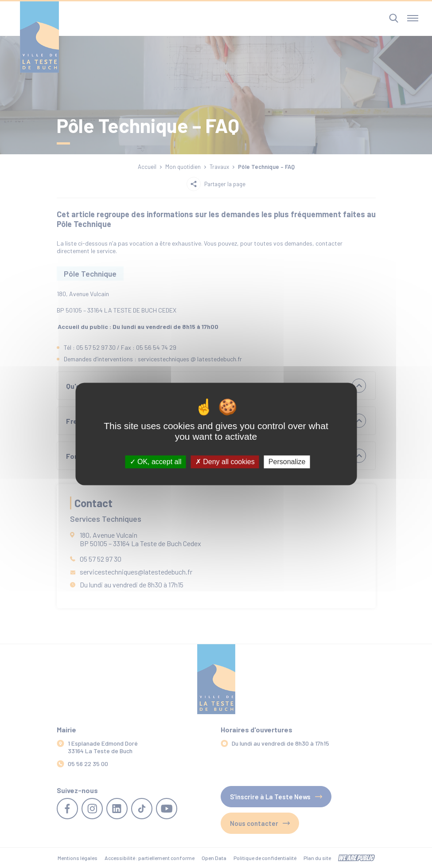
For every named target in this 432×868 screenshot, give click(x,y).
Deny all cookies (225, 462)
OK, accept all (156, 462)
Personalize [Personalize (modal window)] (287, 462)
